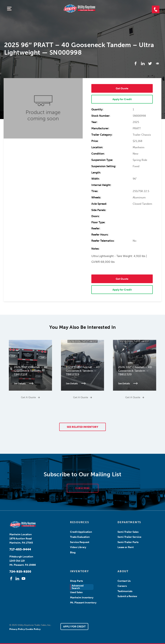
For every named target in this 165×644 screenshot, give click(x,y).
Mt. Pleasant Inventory (83, 603)
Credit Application (81, 532)
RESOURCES (80, 522)
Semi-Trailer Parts (128, 542)
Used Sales (76, 592)
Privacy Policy (17, 629)
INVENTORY (79, 571)
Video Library (78, 547)
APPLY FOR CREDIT (74, 627)
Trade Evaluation (80, 537)
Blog (73, 552)
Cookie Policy (33, 629)
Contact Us (124, 581)
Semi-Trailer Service (129, 537)
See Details (24, 383)
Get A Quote (30, 397)
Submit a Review (127, 596)
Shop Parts (76, 581)
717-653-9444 (20, 549)
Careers (122, 586)
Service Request (80, 542)
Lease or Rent (126, 547)
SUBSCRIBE (82, 488)
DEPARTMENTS (129, 522)
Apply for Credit (122, 99)
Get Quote (122, 88)
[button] (156, 9)
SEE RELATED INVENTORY (82, 427)
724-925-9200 (20, 572)
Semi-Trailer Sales (128, 532)
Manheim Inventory (82, 598)
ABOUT (123, 571)
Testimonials (125, 591)
